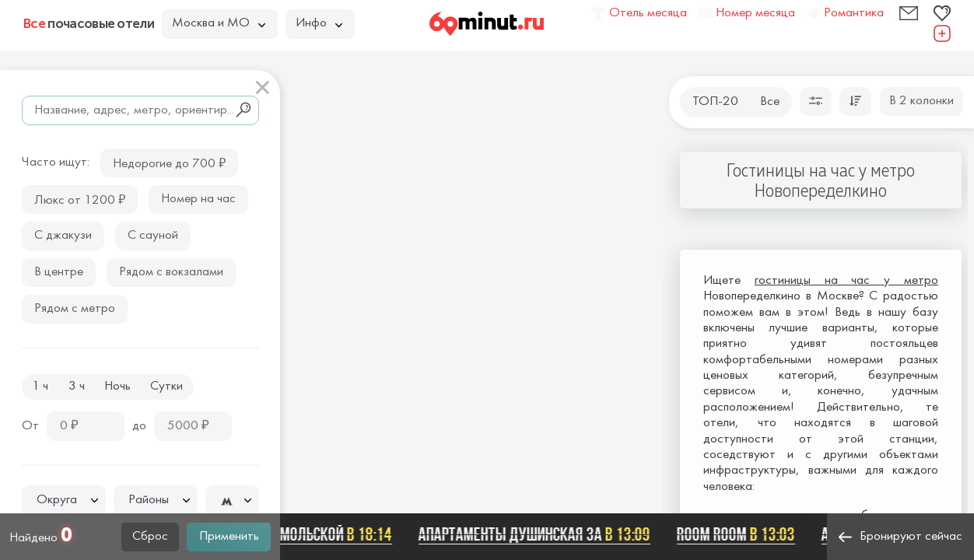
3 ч (77, 387)
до (139, 426)
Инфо (319, 23)
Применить (229, 537)
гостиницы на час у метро (846, 281)
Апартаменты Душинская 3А (538, 534)
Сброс (150, 537)
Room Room (739, 534)
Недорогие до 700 (169, 162)
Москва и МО (219, 23)
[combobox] (64, 500)
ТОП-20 (715, 102)
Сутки (166, 387)
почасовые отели (89, 23)
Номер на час (198, 199)
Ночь (117, 387)
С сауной (153, 236)
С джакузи (63, 236)
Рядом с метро (75, 309)
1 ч (40, 387)
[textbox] (64, 500)
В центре (59, 272)
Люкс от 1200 (80, 199)
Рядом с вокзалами (171, 272)
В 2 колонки (921, 101)
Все (770, 102)
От (30, 426)
